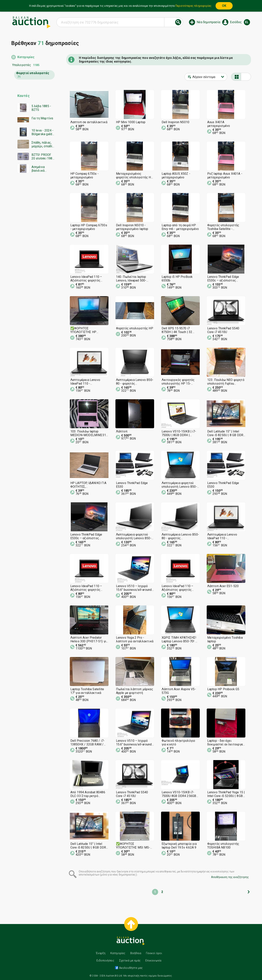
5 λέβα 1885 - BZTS (41, 108)
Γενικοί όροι (154, 953)
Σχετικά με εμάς (130, 961)
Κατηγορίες (26, 57)
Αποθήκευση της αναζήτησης (230, 877)
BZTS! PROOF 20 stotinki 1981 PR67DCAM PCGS (43, 157)
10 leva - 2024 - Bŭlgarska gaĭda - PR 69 (43, 132)
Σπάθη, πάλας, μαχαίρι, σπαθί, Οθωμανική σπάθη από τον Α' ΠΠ (42, 144)
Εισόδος (236, 22)
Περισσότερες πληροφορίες (194, 6)
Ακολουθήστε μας (130, 968)
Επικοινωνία (153, 961)
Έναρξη (101, 953)
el (247, 22)
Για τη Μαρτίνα (42, 118)
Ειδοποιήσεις (105, 961)
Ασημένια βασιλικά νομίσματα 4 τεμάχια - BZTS (43, 169)
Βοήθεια (136, 953)
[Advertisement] (33, 250)
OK (224, 6)
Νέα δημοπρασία (208, 22)
